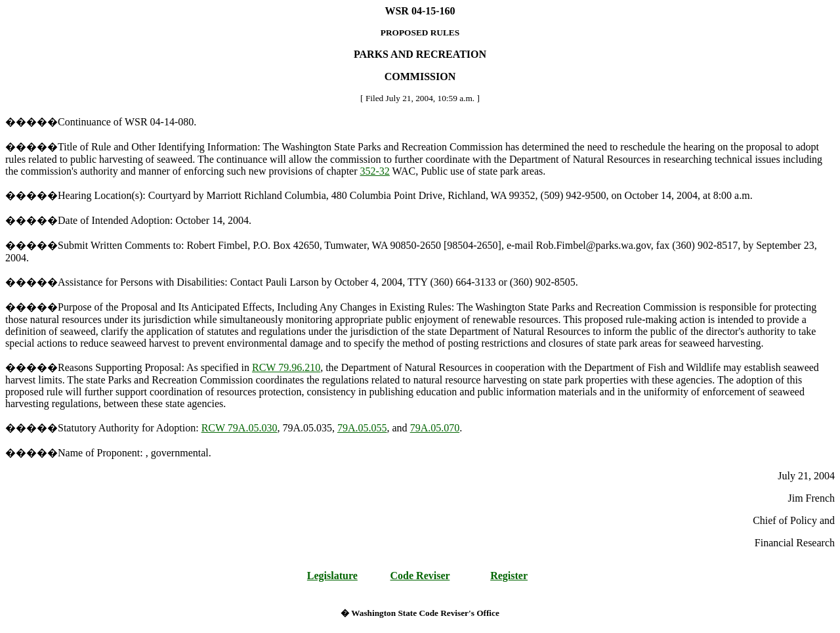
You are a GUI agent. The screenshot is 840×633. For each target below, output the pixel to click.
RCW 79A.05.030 (240, 428)
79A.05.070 (435, 428)
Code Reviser (420, 576)
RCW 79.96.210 (286, 367)
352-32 (375, 171)
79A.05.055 (362, 428)
